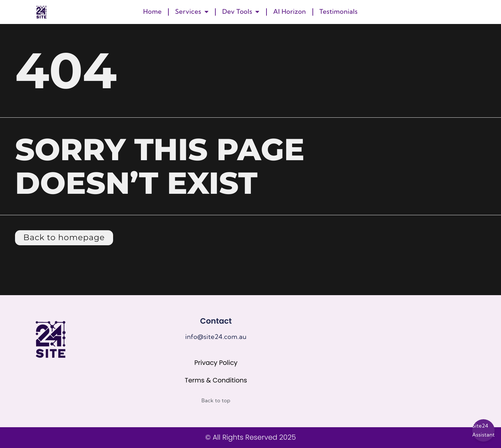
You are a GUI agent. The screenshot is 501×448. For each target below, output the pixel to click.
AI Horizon (290, 12)
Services (192, 12)
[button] (469, 12)
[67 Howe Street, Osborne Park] (400, 353)
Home (152, 12)
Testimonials (339, 12)
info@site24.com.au (216, 337)
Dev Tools (241, 12)
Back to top (216, 401)
